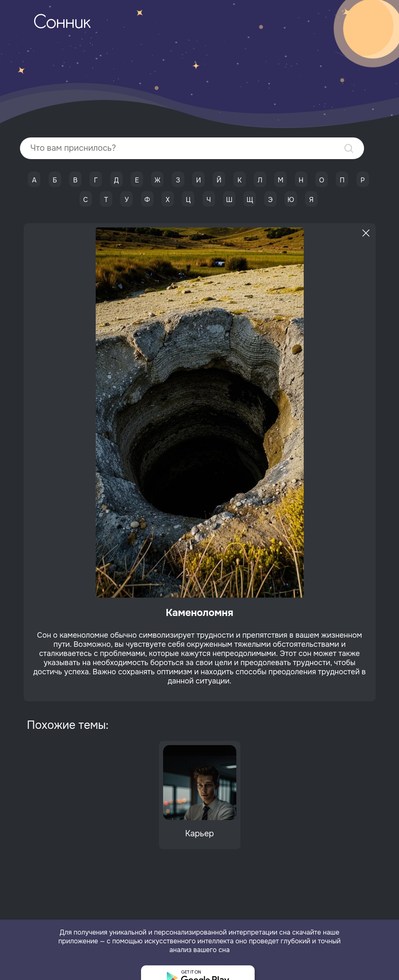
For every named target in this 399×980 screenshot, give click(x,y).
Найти (349, 148)
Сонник (62, 23)
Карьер (199, 834)
